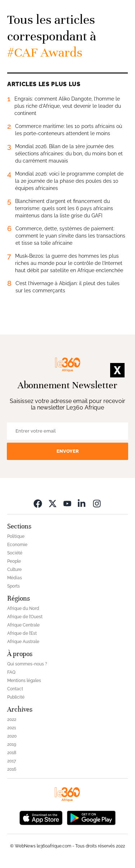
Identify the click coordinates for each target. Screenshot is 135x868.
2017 (12, 761)
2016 (12, 769)
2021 (12, 728)
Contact (15, 689)
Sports (13, 586)
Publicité (16, 697)
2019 (12, 744)
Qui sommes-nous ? (27, 664)
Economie (17, 545)
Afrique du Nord (23, 608)
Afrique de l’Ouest (25, 617)
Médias (15, 578)
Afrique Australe (23, 642)
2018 (12, 753)
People (14, 561)
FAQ (11, 672)
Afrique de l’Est (22, 633)
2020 (12, 736)
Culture (14, 570)
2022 (12, 719)
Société (15, 553)
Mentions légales (24, 681)
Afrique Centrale (23, 625)
